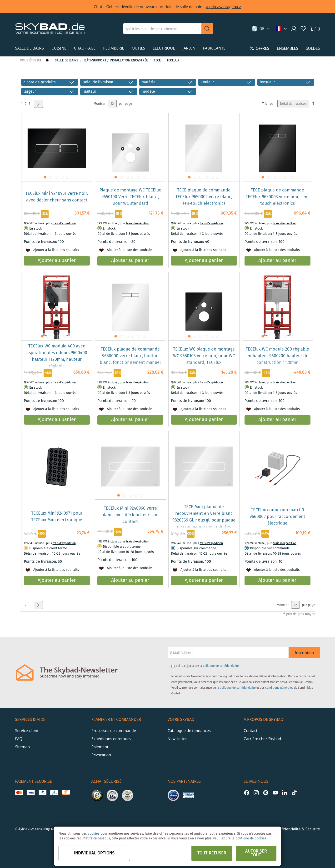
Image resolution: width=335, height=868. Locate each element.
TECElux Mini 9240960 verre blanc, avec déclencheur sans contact (130, 515)
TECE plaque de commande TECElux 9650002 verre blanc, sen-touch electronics (204, 197)
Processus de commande (114, 731)
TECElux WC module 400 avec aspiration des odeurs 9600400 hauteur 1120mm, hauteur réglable (57, 356)
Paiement (100, 747)
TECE (158, 60)
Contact (251, 731)
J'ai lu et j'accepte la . (208, 666)
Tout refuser (212, 853)
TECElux (173, 60)
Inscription (304, 653)
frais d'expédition (64, 223)
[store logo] (50, 28)
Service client (27, 731)
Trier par (268, 104)
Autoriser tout (256, 853)
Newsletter (177, 739)
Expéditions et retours (111, 739)
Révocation (101, 755)
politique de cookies (251, 838)
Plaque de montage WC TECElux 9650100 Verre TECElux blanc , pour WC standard (130, 197)
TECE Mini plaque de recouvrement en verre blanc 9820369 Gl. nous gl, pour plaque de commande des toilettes (204, 517)
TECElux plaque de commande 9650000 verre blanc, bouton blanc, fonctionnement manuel (130, 356)
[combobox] (162, 29)
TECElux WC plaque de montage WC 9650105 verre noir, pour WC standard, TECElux (204, 356)
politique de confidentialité (221, 666)
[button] (261, 29)
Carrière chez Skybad (262, 739)
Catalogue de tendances (189, 731)
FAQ (19, 739)
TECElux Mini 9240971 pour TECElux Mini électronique (57, 517)
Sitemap (23, 747)
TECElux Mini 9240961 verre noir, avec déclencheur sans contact (57, 197)
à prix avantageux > (224, 7)
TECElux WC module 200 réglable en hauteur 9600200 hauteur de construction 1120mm (277, 356)
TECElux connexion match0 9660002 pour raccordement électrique (277, 517)
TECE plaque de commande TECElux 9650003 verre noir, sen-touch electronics (277, 197)
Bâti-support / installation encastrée (117, 60)
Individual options (94, 853)
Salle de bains (67, 60)
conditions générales (279, 688)
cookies (94, 834)
